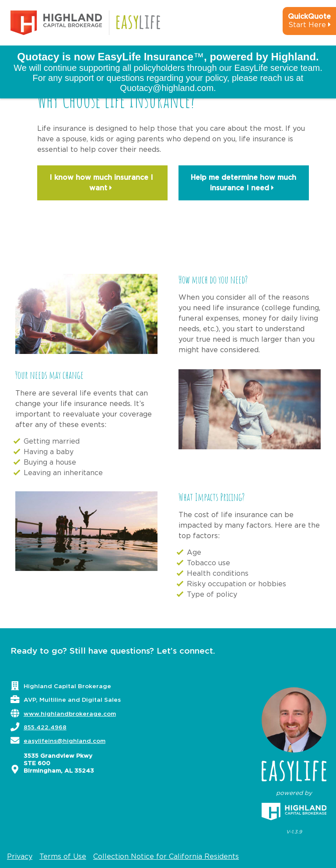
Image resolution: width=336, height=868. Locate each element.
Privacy (20, 857)
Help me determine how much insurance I (243, 184)
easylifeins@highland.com (65, 741)
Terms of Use (63, 857)
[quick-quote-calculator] (297, 24)
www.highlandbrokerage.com (70, 714)
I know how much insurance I (102, 184)
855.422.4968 (45, 728)
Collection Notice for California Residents (166, 857)
